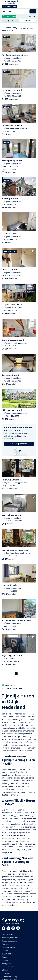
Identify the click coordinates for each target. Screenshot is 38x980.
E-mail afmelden (8, 967)
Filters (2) (30, 16)
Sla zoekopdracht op (19, 444)
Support (5, 960)
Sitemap (5, 951)
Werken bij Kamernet (10, 938)
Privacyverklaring (8, 947)
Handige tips (6, 964)
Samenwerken (7, 973)
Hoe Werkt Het (7, 954)
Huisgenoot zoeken (9, 941)
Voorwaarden (7, 944)
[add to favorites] (33, 37)
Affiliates (5, 970)
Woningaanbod (9, 7)
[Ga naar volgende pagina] (25, 674)
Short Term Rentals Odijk (12, 688)
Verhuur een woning (9, 977)
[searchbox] (17, 12)
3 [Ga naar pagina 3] (22, 674)
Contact (5, 957)
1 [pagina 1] (16, 674)
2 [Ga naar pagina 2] (19, 674)
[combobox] (14, 12)
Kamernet (7, 685)
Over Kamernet (7, 934)
